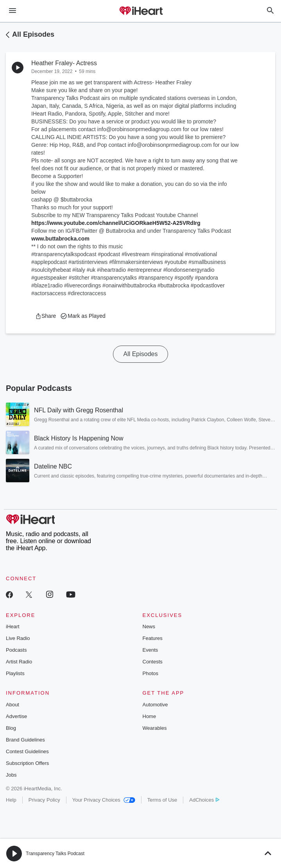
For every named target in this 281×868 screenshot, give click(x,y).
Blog (11, 728)
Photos (150, 673)
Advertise (16, 716)
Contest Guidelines (27, 751)
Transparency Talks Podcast (55, 854)
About (13, 705)
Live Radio (18, 638)
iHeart (13, 626)
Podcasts (16, 650)
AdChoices (204, 800)
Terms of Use (162, 800)
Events (150, 650)
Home (149, 716)
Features (153, 638)
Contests (153, 662)
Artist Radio (19, 662)
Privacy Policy (44, 800)
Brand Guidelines (25, 740)
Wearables (155, 728)
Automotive (155, 705)
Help (11, 800)
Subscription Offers (27, 763)
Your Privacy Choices (104, 800)
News (149, 626)
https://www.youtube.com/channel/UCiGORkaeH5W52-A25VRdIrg (116, 223)
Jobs (11, 775)
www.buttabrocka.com (60, 239)
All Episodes (33, 34)
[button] (46, 316)
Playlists (15, 673)
